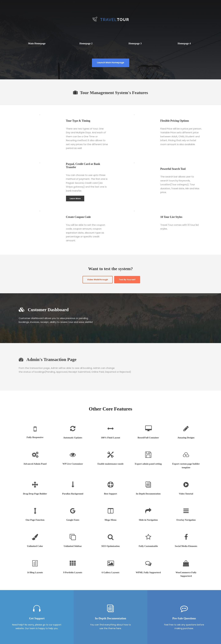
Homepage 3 (135, 43)
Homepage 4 (184, 43)
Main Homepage (37, 43)
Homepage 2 (86, 43)
